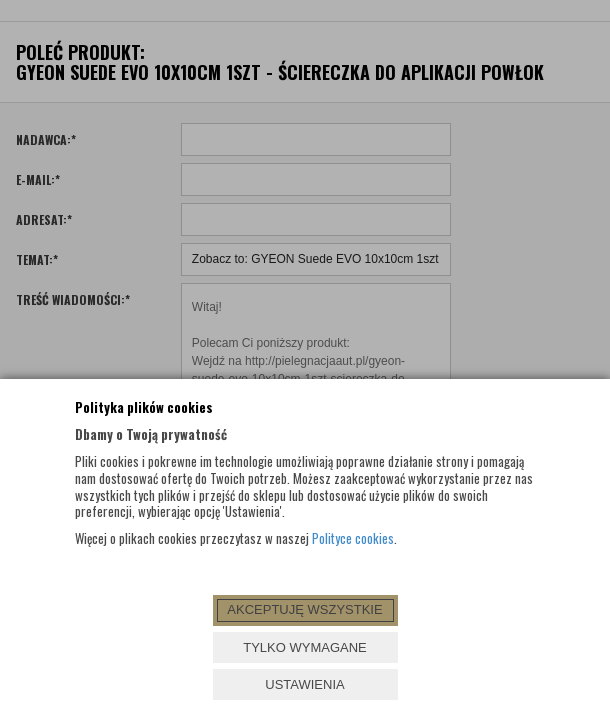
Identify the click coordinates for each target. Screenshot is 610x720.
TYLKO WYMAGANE (305, 647)
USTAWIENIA (304, 684)
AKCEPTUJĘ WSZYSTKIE (304, 609)
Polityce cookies (353, 538)
